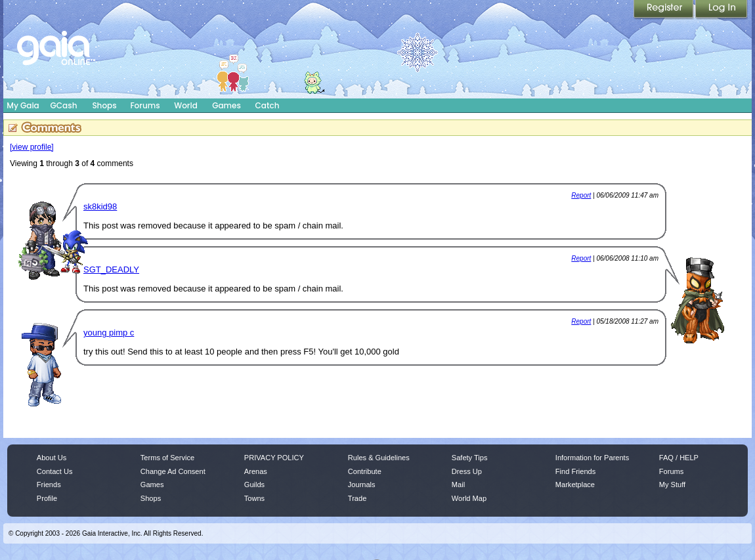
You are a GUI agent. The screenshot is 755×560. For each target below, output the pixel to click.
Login (722, 10)
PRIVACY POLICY (274, 458)
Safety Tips (470, 458)
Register (664, 10)
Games (226, 105)
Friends (49, 485)
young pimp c (109, 333)
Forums (145, 105)
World (186, 105)
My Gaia (23, 105)
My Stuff (672, 485)
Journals (362, 485)
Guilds (254, 485)
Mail (458, 485)
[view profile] (32, 147)
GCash (64, 105)
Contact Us (55, 471)
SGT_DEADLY (111, 269)
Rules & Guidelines (379, 458)
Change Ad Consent (173, 471)
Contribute (365, 471)
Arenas (256, 471)
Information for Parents (592, 458)
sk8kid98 (100, 206)
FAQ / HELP (679, 458)
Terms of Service (167, 458)
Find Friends (575, 471)
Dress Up (467, 471)
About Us (52, 458)
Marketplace (575, 485)
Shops (104, 105)
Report (581, 195)
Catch (268, 105)
